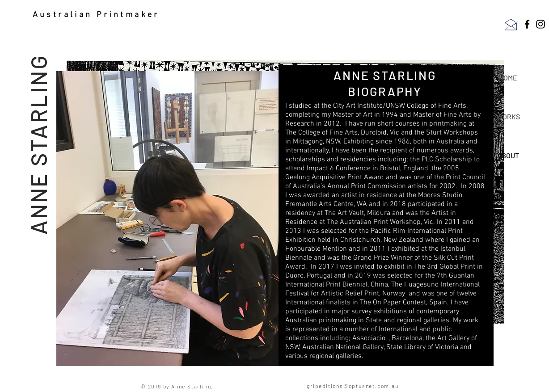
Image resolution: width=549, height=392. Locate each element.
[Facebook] (527, 24)
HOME (508, 78)
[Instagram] (541, 24)
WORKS (508, 116)
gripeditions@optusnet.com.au (353, 386)
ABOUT (508, 155)
